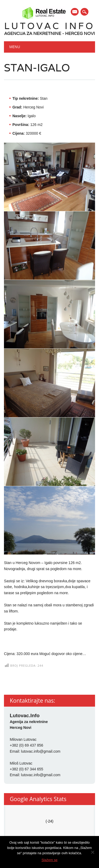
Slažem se (49, 860)
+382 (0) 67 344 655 (27, 769)
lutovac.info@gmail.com (41, 751)
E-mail (75, 12)
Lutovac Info (49, 26)
